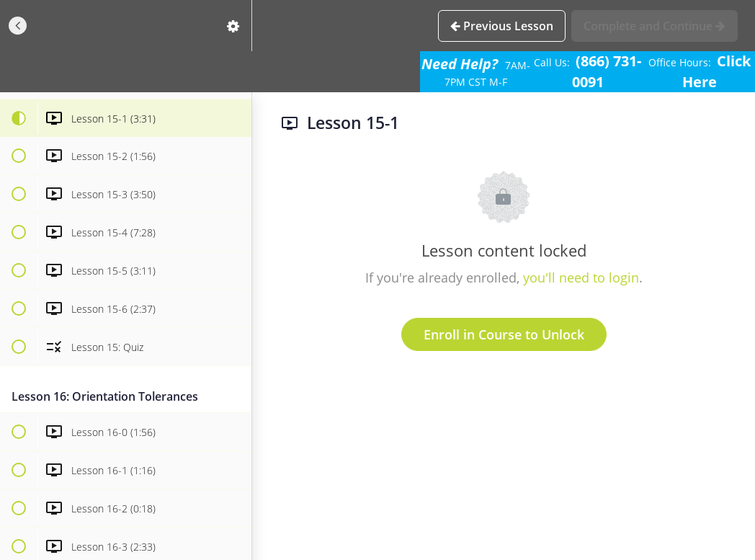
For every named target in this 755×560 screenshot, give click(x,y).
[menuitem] (233, 26)
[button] (18, 26)
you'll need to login (581, 277)
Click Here (716, 71)
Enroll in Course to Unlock (504, 334)
